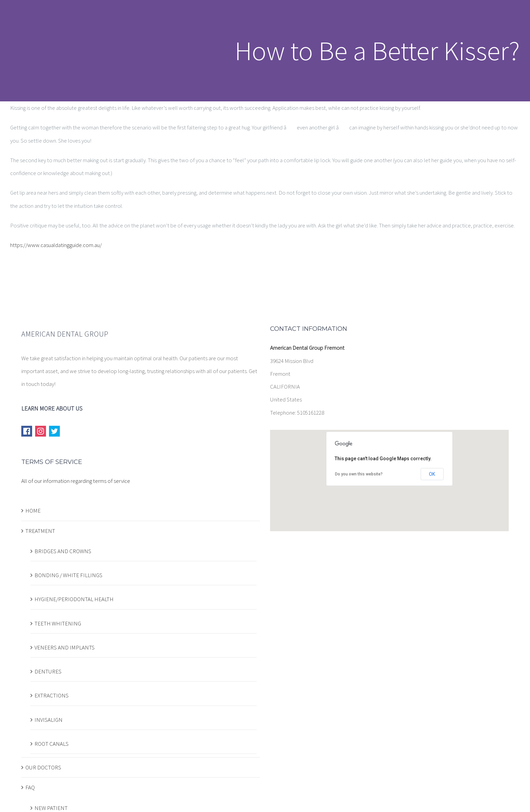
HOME (33, 511)
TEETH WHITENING (58, 623)
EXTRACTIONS (52, 695)
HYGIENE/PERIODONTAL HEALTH (74, 599)
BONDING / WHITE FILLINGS (68, 575)
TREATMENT (40, 531)
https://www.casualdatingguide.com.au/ (56, 245)
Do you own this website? (359, 474)
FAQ (30, 787)
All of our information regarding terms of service (76, 481)
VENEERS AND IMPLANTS (65, 647)
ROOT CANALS (52, 744)
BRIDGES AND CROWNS (63, 551)
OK (432, 474)
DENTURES (48, 671)
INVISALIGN (49, 720)
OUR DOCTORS (43, 767)
